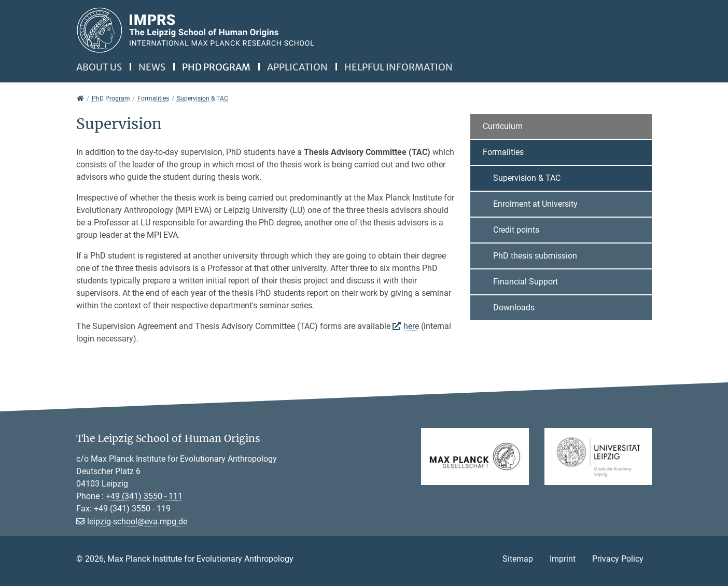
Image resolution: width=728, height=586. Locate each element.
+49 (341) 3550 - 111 (144, 496)
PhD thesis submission (535, 256)
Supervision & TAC (527, 178)
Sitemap (518, 559)
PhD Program (216, 67)
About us (99, 67)
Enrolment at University (535, 204)
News (152, 67)
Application (297, 67)
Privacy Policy (618, 559)
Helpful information (398, 67)
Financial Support (526, 282)
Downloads (514, 308)
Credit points (516, 230)
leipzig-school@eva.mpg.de (137, 521)
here (411, 326)
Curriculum (503, 126)
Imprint (563, 559)
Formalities (503, 152)
